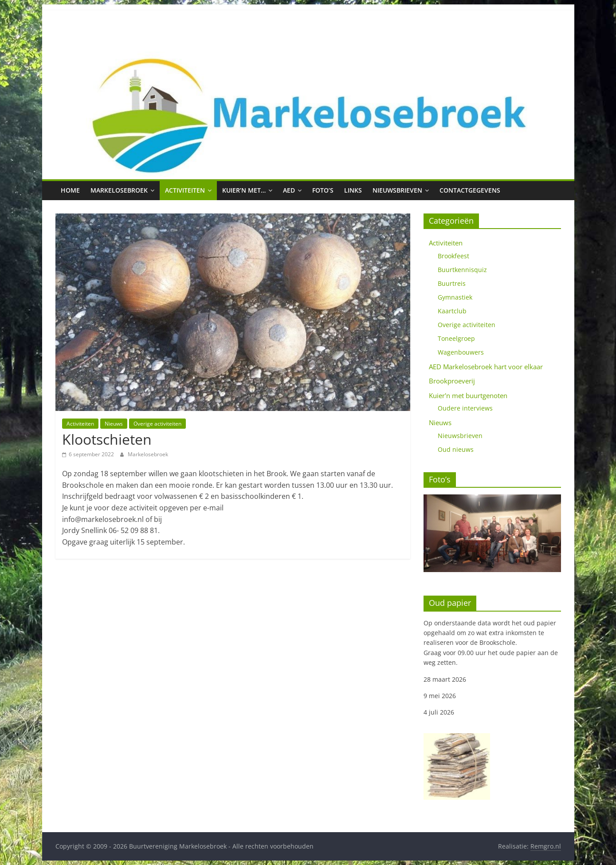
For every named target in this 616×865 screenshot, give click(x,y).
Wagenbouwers (461, 352)
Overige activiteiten (157, 424)
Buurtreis (452, 283)
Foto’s (323, 190)
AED (289, 190)
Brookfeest (453, 256)
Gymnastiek (455, 297)
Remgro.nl (546, 846)
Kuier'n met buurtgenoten (468, 395)
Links (353, 190)
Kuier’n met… (244, 190)
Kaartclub (452, 311)
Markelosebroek (119, 190)
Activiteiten (185, 190)
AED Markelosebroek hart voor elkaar (486, 367)
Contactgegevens (470, 190)
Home (70, 190)
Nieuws (114, 424)
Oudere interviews (465, 408)
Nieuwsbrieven (397, 190)
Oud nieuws (456, 449)
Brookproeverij (452, 381)
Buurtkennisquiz (462, 270)
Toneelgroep (456, 338)
